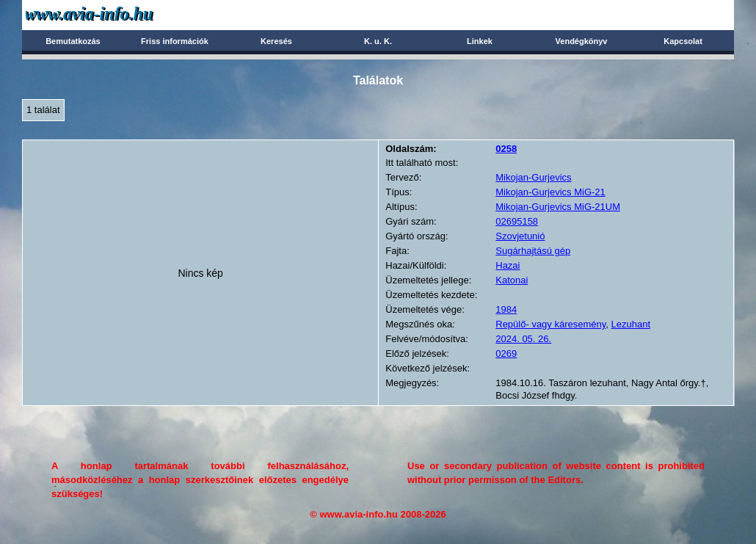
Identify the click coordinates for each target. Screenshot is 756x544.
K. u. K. (378, 41)
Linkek (480, 41)
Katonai (512, 280)
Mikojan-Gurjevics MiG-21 (550, 192)
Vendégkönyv (582, 41)
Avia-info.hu (115, 14)
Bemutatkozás (73, 41)
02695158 (517, 221)
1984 (506, 309)
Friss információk (175, 41)
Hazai (508, 265)
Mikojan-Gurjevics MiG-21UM (558, 207)
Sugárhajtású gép (533, 251)
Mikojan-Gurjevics (533, 177)
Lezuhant (631, 324)
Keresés (276, 41)
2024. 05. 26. (523, 339)
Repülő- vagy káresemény (550, 324)
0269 (506, 353)
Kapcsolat (683, 41)
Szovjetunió (520, 236)
